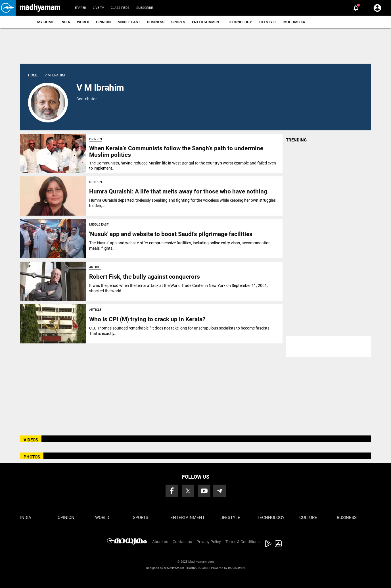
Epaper (80, 8)
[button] (8, 8)
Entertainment (207, 22)
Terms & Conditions (242, 542)
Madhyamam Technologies (186, 568)
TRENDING (296, 140)
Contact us (182, 542)
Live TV (98, 8)
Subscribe (145, 8)
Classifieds (120, 8)
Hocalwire (237, 568)
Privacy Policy (209, 542)
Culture (308, 518)
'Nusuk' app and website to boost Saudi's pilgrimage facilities (171, 234)
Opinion (103, 22)
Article (95, 267)
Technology (240, 22)
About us (160, 542)
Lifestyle (268, 22)
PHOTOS (32, 457)
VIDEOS (31, 440)
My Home (45, 22)
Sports (178, 22)
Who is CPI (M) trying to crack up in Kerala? (147, 319)
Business (156, 22)
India (65, 22)
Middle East (129, 22)
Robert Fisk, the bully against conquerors (145, 277)
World (83, 22)
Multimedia (294, 22)
